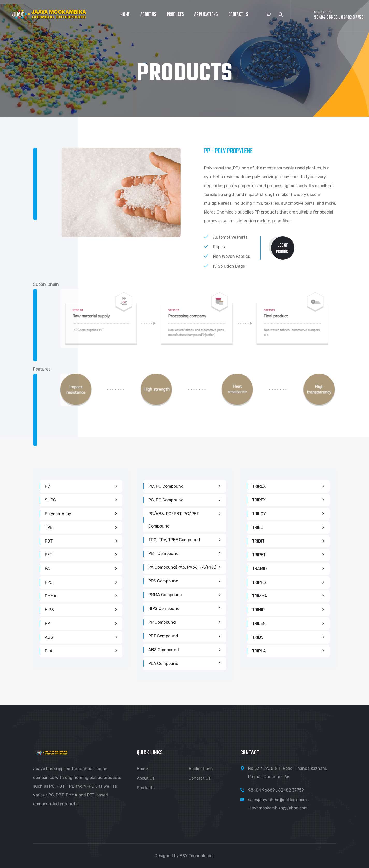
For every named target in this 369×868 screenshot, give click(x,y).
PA (47, 569)
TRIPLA (259, 651)
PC (48, 486)
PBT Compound (164, 554)
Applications (206, 15)
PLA (49, 651)
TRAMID (259, 569)
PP (47, 624)
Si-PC (50, 500)
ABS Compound (164, 650)
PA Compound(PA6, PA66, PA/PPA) (182, 567)
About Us (148, 15)
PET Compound (163, 636)
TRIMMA (260, 596)
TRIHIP (258, 610)
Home (125, 15)
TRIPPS (259, 582)
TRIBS (258, 637)
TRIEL (257, 527)
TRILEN (259, 624)
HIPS (49, 610)
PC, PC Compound (166, 486)
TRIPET (259, 555)
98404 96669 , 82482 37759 (276, 790)
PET (49, 555)
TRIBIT (258, 541)
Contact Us (238, 15)
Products (175, 15)
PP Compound (162, 622)
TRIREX (259, 486)
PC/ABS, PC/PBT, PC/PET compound (174, 520)
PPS (49, 582)
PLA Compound (163, 663)
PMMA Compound (165, 595)
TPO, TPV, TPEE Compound (174, 540)
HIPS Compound (164, 609)
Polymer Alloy (58, 514)
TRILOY (259, 514)
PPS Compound (163, 581)
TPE (49, 527)
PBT (49, 541)
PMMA (51, 596)
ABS (49, 637)
